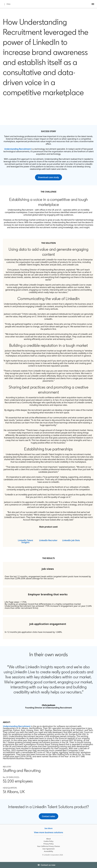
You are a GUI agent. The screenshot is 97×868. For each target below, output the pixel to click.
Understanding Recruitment (17, 149)
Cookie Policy (48, 841)
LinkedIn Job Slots (71, 540)
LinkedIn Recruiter (48, 540)
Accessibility (48, 851)
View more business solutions (48, 832)
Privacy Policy (48, 844)
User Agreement (48, 849)
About (48, 839)
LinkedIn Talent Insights (25, 541)
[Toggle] (93, 865)
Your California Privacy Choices (48, 846)
